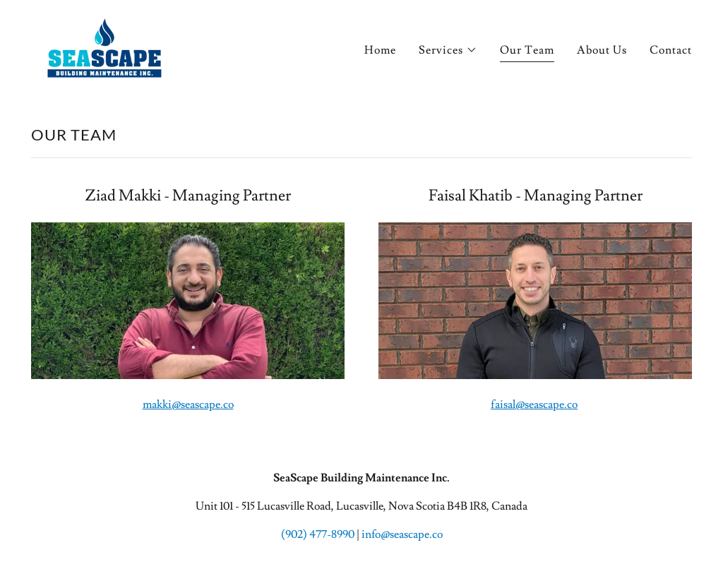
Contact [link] (671, 50)
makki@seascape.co (188, 404)
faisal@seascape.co (534, 404)
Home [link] (380, 50)
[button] (448, 50)
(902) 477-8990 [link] (318, 534)
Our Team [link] (527, 50)
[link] (104, 45)
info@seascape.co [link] (402, 534)
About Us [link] (602, 50)
